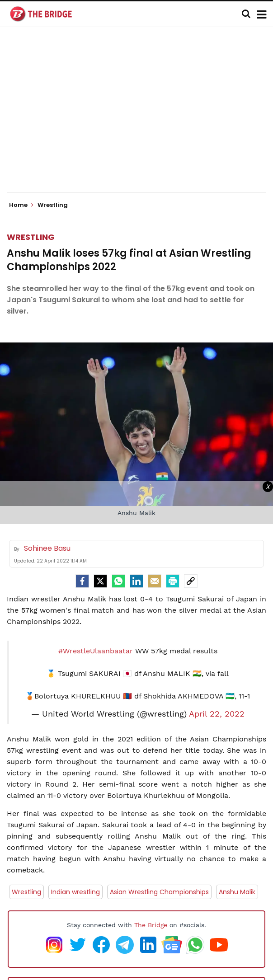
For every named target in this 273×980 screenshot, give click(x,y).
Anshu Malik (237, 892)
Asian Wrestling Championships (159, 892)
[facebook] (82, 581)
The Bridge (151, 925)
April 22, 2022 (217, 714)
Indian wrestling (75, 892)
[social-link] (191, 581)
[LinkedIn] (136, 581)
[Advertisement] (140, 117)
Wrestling (31, 237)
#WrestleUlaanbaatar (96, 651)
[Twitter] (100, 581)
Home (21, 205)
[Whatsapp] (118, 581)
